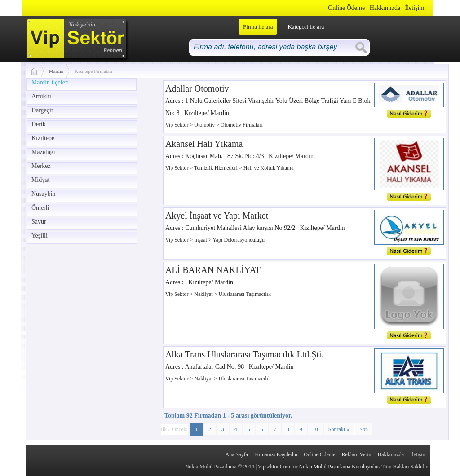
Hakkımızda (385, 8)
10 (315, 429)
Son (364, 429)
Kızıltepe (43, 138)
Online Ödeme (346, 8)
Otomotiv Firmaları (242, 125)
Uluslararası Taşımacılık (245, 294)
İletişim (415, 8)
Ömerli (40, 208)
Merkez (41, 166)
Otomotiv (205, 125)
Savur (39, 222)
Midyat (40, 180)
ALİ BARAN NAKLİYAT (213, 270)
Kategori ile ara (306, 27)
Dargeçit (42, 110)
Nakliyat (204, 294)
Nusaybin (44, 194)
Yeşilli (40, 236)
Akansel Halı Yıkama (204, 144)
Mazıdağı (43, 152)
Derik (39, 124)
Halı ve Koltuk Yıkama (269, 168)
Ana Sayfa (236, 454)
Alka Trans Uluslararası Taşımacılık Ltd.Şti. (245, 354)
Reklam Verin (356, 454)
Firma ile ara (258, 27)
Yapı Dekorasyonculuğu (239, 240)
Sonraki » (339, 429)
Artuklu (41, 96)
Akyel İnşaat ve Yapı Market (217, 216)
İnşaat (201, 240)
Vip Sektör (178, 125)
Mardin (56, 71)
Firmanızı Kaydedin (276, 454)
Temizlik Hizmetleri (217, 168)
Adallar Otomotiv (197, 88)
